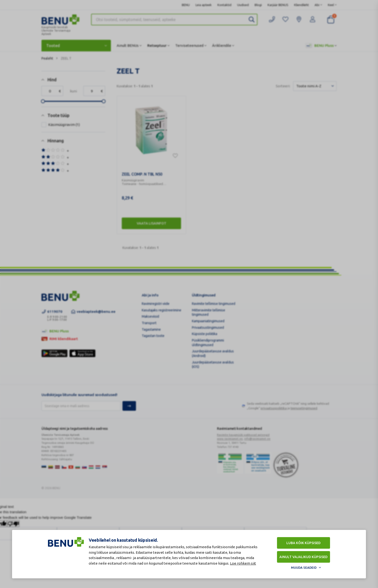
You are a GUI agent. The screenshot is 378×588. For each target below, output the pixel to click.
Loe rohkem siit (243, 563)
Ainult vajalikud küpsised (304, 557)
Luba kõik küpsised (304, 543)
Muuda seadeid (304, 567)
